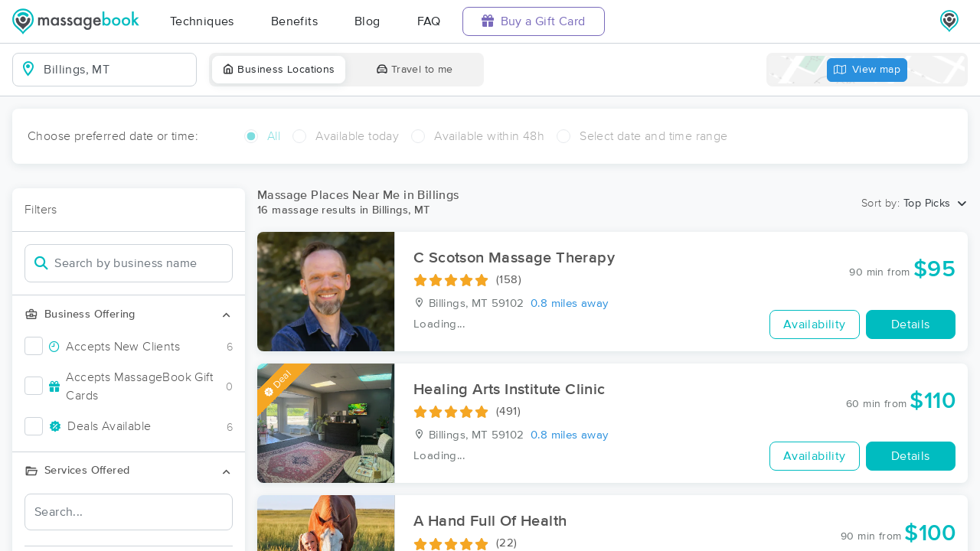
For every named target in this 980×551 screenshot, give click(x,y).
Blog (367, 21)
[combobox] (117, 70)
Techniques (202, 21)
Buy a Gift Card (534, 21)
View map (867, 70)
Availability (815, 324)
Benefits (294, 21)
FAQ (429, 21)
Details (911, 324)
